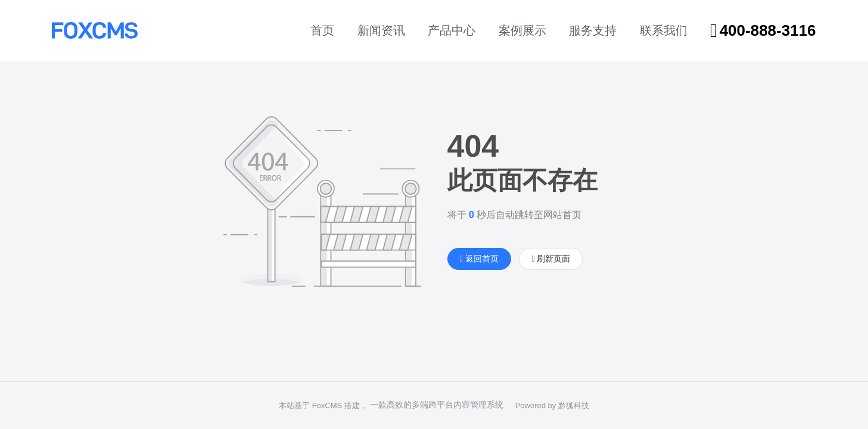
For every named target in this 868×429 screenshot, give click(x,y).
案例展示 (522, 30)
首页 (322, 30)
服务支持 (593, 30)
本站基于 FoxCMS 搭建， (323, 405)
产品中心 (452, 30)
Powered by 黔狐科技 (552, 405)
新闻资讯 (381, 30)
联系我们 (664, 30)
